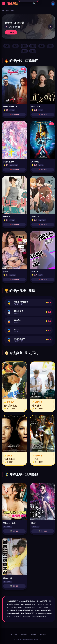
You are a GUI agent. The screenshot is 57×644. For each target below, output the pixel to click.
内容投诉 (43, 634)
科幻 (33, 46)
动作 (7, 46)
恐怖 (50, 46)
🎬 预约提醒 (14, 531)
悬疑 (42, 46)
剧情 (24, 51)
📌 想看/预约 (14, 115)
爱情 (24, 46)
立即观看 (11, 32)
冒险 (33, 51)
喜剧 (15, 46)
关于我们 (14, 634)
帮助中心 (24, 634)
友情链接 (33, 634)
